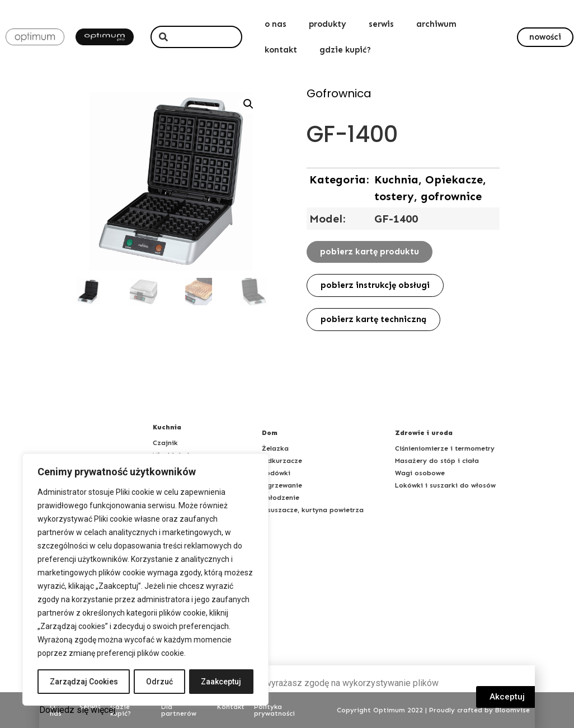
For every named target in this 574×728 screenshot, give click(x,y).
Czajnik (165, 443)
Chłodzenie (281, 498)
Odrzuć (161, 682)
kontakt (281, 50)
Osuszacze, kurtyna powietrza (313, 510)
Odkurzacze (282, 461)
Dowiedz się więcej (77, 710)
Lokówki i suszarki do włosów (445, 485)
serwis (381, 24)
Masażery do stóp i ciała (437, 461)
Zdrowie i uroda (424, 433)
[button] (545, 37)
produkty (328, 24)
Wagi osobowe (420, 473)
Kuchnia (167, 427)
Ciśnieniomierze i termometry (445, 448)
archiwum (436, 24)
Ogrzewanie (282, 485)
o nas (276, 24)
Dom (270, 433)
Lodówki (276, 473)
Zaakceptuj (222, 682)
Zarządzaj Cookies (84, 682)
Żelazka (275, 448)
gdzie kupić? (345, 50)
